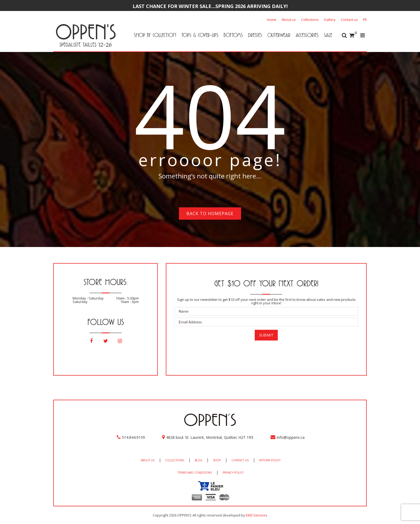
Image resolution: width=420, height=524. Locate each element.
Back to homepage (210, 214)
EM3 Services (257, 515)
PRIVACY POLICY (233, 473)
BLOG (198, 460)
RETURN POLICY (270, 460)
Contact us (349, 20)
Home (272, 20)
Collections (310, 20)
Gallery (330, 20)
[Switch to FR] (365, 20)
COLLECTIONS (175, 460)
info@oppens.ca (291, 437)
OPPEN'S (86, 32)
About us (289, 20)
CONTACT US (240, 460)
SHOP (217, 460)
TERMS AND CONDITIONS (195, 473)
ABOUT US (148, 460)
